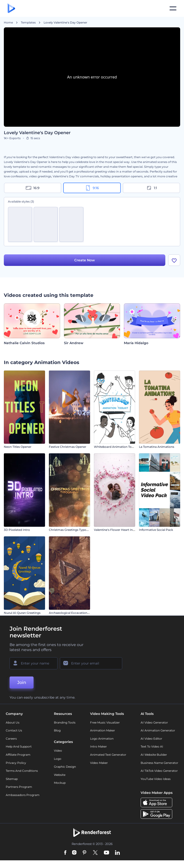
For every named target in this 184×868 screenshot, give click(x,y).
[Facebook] (65, 853)
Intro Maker (98, 746)
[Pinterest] (84, 853)
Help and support (19, 746)
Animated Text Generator (108, 755)
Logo (58, 759)
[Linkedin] (117, 853)
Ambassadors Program (23, 795)
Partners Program (19, 787)
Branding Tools (65, 722)
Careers (11, 739)
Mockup (60, 783)
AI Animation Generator (158, 730)
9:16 (92, 188)
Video (58, 751)
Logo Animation (102, 739)
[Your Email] (91, 663)
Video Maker (99, 763)
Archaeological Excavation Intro (72, 613)
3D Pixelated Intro (17, 530)
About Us (13, 722)
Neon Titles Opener (18, 447)
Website (60, 775)
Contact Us (14, 730)
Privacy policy (16, 763)
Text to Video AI (152, 746)
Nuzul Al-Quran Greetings (22, 613)
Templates (28, 23)
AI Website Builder (154, 755)
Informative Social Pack (156, 530)
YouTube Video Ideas (156, 779)
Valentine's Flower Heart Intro (115, 530)
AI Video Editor (151, 739)
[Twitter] (95, 853)
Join (22, 682)
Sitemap (12, 779)
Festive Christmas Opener (68, 447)
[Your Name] (34, 663)
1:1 (152, 188)
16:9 (33, 188)
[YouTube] (106, 853)
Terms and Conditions (22, 771)
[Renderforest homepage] (11, 9)
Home (8, 23)
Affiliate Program (18, 755)
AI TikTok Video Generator (159, 771)
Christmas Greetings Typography (73, 530)
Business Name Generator (159, 763)
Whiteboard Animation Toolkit (116, 447)
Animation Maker (103, 730)
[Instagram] (74, 853)
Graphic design (65, 767)
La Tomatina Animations (157, 447)
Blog (57, 730)
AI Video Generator (154, 722)
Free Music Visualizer (105, 722)
